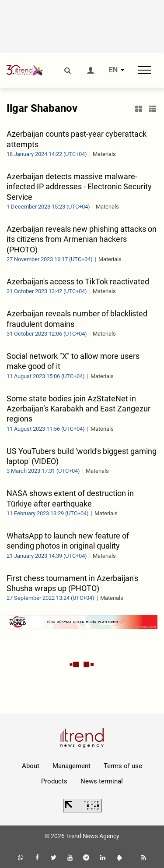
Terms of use (123, 766)
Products (54, 781)
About (31, 766)
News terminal (102, 781)
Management (72, 766)
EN (113, 70)
